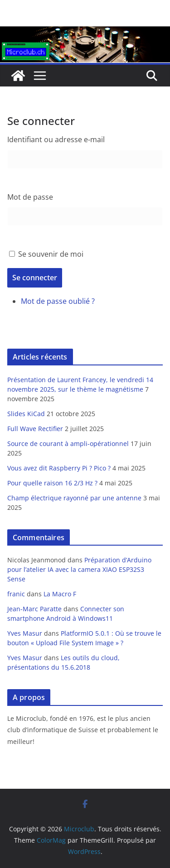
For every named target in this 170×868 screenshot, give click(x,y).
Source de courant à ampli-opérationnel (68, 444)
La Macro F (60, 594)
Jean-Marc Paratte (34, 609)
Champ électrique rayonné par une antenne (74, 498)
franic (16, 594)
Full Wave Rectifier (35, 429)
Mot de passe (30, 197)
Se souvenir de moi (51, 254)
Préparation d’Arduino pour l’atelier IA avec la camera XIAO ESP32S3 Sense (79, 569)
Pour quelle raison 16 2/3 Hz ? (52, 483)
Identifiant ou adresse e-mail (56, 139)
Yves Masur (25, 633)
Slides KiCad (26, 414)
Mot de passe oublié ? (58, 301)
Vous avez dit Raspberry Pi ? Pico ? (59, 468)
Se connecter (35, 278)
